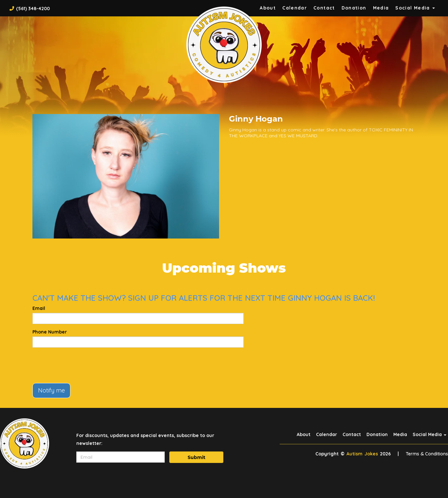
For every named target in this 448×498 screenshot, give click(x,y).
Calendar (295, 8)
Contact (324, 8)
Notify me (51, 390)
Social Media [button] (415, 8)
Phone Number (50, 332)
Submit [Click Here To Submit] (196, 457)
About (268, 8)
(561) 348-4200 (33, 9)
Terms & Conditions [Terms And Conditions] (427, 454)
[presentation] (82, 365)
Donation (354, 8)
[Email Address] (121, 457)
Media (381, 8)
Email (39, 308)
